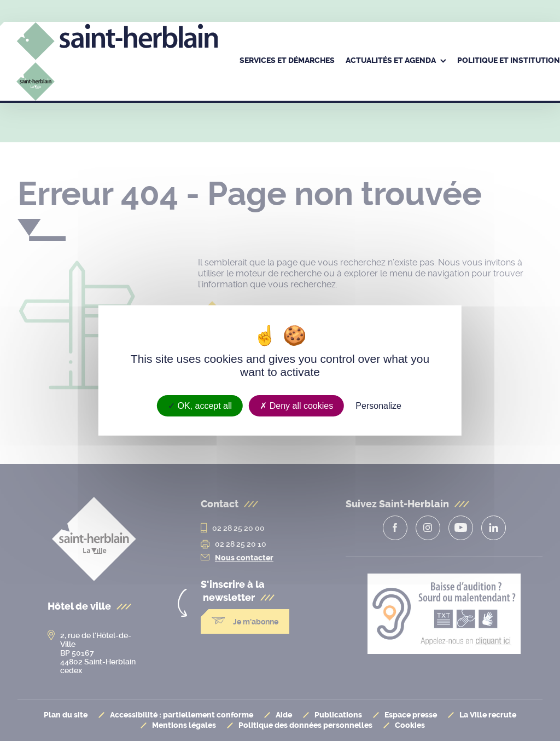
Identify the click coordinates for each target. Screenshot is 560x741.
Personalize (378, 406)
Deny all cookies (296, 406)
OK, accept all (200, 406)
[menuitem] (287, 61)
